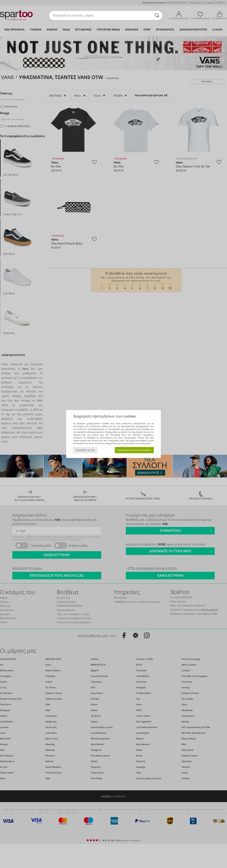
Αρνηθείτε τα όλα (85, 450)
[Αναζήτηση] (157, 16)
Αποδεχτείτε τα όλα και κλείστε (134, 450)
